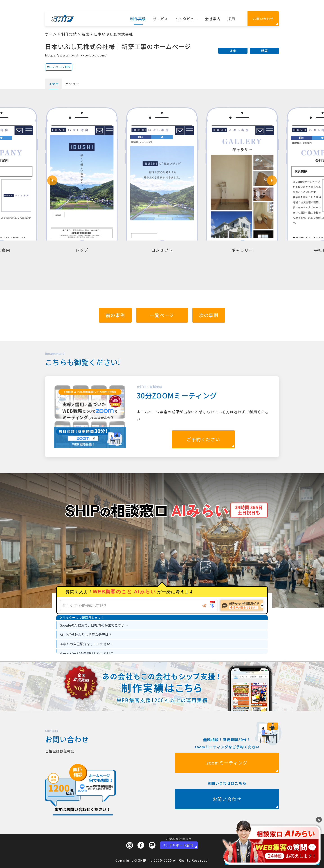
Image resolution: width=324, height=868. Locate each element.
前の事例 (115, 315)
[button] (52, 180)
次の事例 (209, 315)
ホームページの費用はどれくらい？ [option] (87, 653)
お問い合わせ (263, 19)
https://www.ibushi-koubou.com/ (76, 55)
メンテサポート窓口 (178, 845)
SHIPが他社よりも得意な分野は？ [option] (86, 635)
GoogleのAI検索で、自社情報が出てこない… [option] (94, 625)
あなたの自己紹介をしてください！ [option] (87, 644)
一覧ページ (162, 315)
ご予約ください (203, 439)
